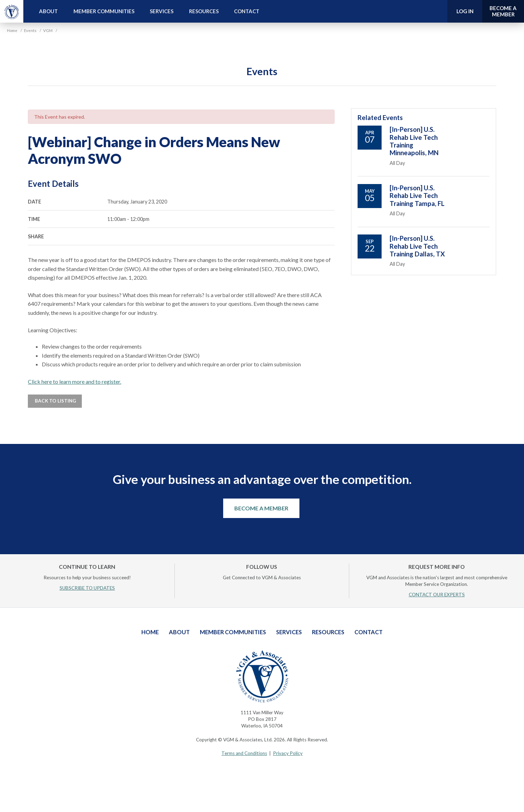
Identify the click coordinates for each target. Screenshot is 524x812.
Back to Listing (55, 401)
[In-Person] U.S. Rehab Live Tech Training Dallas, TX (417, 246)
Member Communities (104, 11)
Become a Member (261, 508)
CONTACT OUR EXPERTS (437, 595)
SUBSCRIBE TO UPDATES (87, 588)
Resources (204, 11)
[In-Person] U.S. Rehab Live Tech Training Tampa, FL (417, 196)
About (48, 11)
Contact (247, 11)
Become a (503, 11)
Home (150, 632)
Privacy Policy (288, 753)
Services (162, 11)
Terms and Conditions (244, 753)
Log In (465, 11)
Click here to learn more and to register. (75, 381)
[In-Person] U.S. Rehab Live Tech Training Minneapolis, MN (414, 141)
